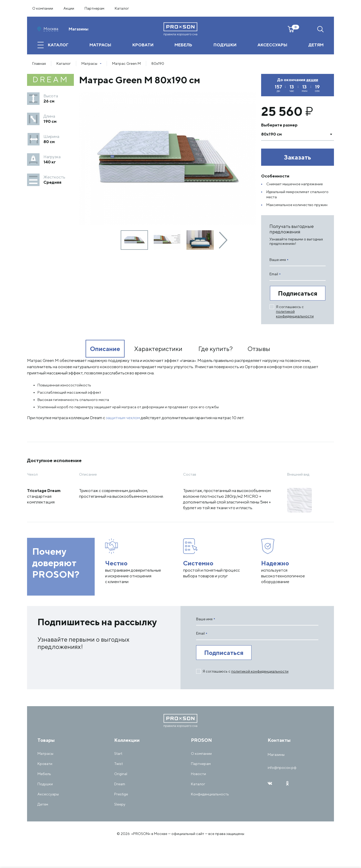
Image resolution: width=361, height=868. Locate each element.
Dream (120, 784)
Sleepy (120, 804)
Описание (105, 349)
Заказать (298, 157)
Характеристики (158, 349)
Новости (198, 774)
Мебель (44, 774)
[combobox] (298, 134)
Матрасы (45, 754)
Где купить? (215, 349)
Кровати (45, 764)
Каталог (122, 8)
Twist (118, 764)
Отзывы (259, 349)
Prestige (121, 794)
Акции (69, 8)
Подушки (45, 784)
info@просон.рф (282, 768)
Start (118, 754)
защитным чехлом (123, 418)
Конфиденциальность (210, 794)
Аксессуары (48, 794)
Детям (43, 804)
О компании (43, 8)
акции (312, 80)
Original (121, 774)
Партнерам (94, 8)
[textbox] (292, 134)
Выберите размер (279, 125)
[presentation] (223, 240)
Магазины (79, 29)
